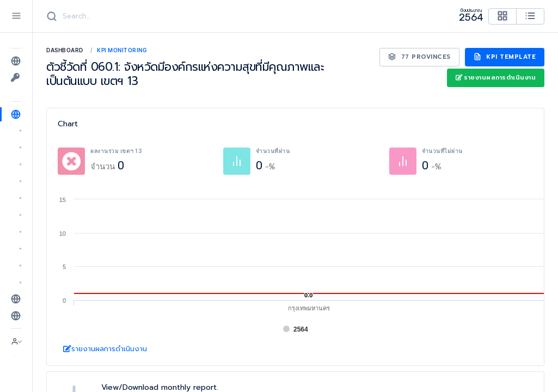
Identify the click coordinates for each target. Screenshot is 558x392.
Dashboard (65, 50)
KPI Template (505, 57)
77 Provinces (419, 57)
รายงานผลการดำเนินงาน (496, 78)
